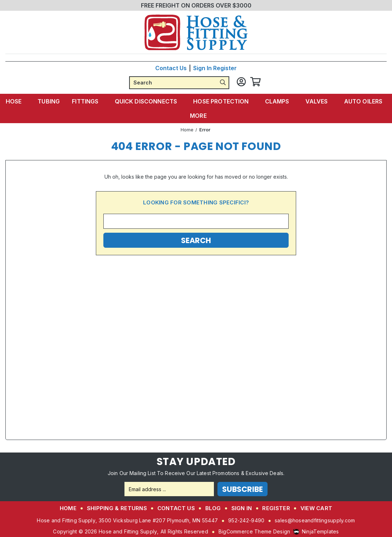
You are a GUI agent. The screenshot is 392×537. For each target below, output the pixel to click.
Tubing (52, 101)
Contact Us (171, 68)
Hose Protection (222, 101)
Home (68, 508)
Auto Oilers (360, 101)
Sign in (202, 68)
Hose (21, 101)
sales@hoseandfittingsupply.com (315, 520)
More (200, 116)
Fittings (89, 101)
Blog (213, 508)
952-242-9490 (246, 520)
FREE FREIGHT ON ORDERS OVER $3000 (196, 5)
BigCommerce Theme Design (254, 531)
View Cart (317, 508)
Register (225, 68)
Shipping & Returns (117, 508)
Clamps (277, 101)
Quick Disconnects (149, 101)
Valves (315, 101)
